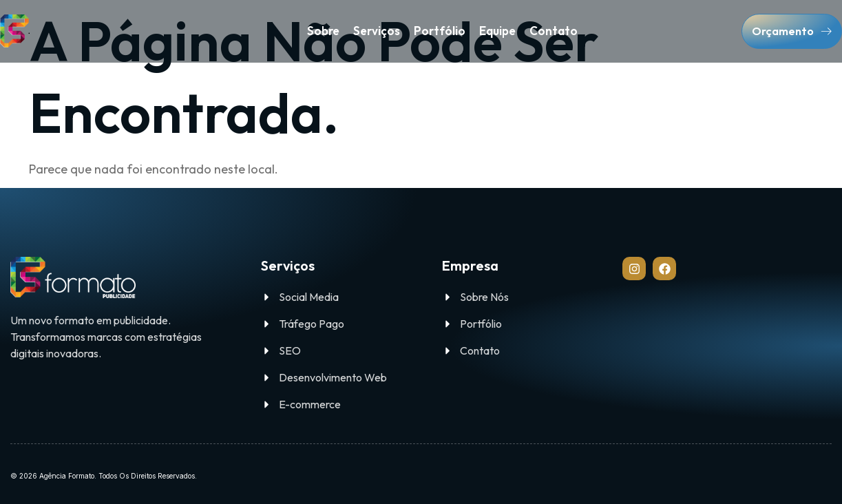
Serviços (377, 31)
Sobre (323, 31)
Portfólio (440, 31)
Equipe (497, 31)
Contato (554, 31)
